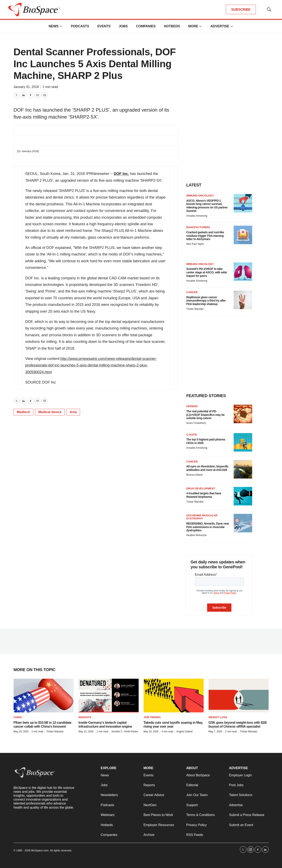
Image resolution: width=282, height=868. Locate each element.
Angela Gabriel (184, 732)
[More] (61, 26)
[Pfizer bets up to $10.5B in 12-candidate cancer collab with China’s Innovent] (44, 696)
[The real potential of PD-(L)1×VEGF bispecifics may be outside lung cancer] (243, 414)
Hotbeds (172, 26)
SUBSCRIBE (241, 10)
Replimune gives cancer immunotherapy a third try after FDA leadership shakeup (206, 301)
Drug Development (201, 488)
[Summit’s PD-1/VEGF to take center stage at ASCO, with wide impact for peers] (243, 272)
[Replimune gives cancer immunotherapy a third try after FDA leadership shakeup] (243, 300)
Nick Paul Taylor (195, 244)
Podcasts (80, 26)
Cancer (192, 292)
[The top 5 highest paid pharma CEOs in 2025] (243, 442)
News (53, 26)
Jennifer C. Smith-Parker (125, 732)
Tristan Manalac (195, 309)
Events (104, 26)
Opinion (192, 406)
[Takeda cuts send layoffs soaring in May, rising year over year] (174, 696)
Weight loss (218, 717)
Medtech (24, 412)
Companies (146, 26)
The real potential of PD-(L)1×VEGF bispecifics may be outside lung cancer (205, 415)
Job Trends (152, 717)
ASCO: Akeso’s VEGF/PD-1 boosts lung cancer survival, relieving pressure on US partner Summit (207, 206)
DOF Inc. (121, 174)
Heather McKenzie (197, 535)
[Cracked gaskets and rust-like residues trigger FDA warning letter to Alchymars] (243, 235)
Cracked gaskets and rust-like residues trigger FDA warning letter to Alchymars (205, 236)
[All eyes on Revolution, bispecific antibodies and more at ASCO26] (243, 469)
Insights (85, 717)
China (18, 717)
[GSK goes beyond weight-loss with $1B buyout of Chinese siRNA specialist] (239, 696)
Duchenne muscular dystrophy (202, 517)
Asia (73, 412)
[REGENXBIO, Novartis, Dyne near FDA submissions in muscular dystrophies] (243, 523)
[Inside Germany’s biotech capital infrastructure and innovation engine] (109, 696)
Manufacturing (198, 227)
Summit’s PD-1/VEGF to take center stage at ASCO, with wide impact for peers (207, 272)
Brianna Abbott (194, 475)
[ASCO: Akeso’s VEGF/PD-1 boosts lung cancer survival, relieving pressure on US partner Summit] (243, 203)
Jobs (123, 26)
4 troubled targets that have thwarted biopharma (204, 495)
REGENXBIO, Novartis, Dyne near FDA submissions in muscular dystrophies (208, 527)
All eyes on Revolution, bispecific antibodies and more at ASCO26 (208, 468)
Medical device (50, 412)
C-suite (192, 435)
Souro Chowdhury (196, 423)
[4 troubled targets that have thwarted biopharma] (243, 496)
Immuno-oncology (200, 196)
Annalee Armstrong (197, 216)
